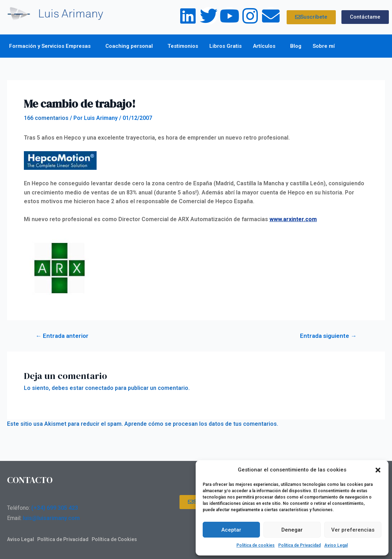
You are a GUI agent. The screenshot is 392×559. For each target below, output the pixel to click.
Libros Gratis (226, 46)
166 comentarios (46, 118)
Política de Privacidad (299, 545)
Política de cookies (256, 545)
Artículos (266, 46)
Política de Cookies (114, 539)
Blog (296, 46)
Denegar (292, 530)
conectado (99, 388)
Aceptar (231, 530)
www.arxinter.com (293, 219)
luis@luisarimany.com (51, 518)
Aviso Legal (336, 545)
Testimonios (183, 46)
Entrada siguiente (328, 336)
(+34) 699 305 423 (55, 508)
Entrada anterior (62, 336)
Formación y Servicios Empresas (52, 46)
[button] (378, 470)
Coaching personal (131, 46)
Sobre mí (325, 46)
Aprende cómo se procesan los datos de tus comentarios (201, 424)
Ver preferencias (353, 530)
